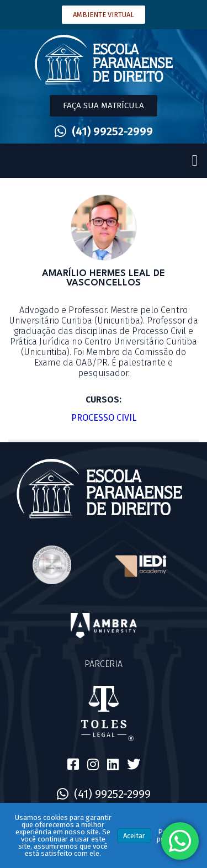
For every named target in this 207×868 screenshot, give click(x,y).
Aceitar (134, 836)
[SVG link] (104, 60)
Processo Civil (104, 418)
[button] (195, 161)
